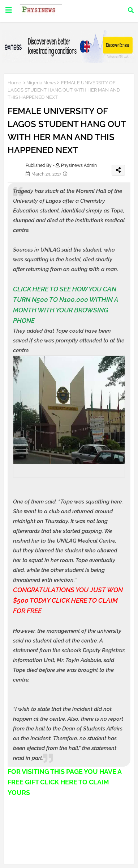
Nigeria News (41, 83)
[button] (131, 10)
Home (14, 83)
